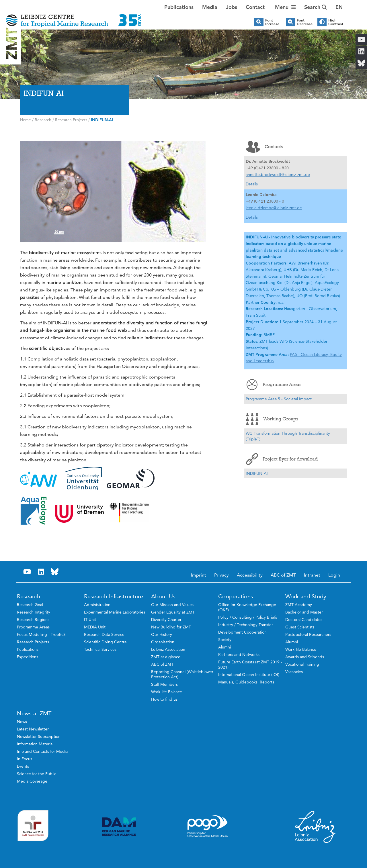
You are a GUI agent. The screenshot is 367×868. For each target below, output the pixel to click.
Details (252, 184)
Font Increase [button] (272, 22)
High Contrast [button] (336, 22)
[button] (339, 7)
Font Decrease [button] (305, 22)
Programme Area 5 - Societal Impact (279, 399)
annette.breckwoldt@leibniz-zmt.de (278, 175)
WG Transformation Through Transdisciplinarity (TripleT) (288, 436)
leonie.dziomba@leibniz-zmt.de (274, 208)
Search (316, 7)
